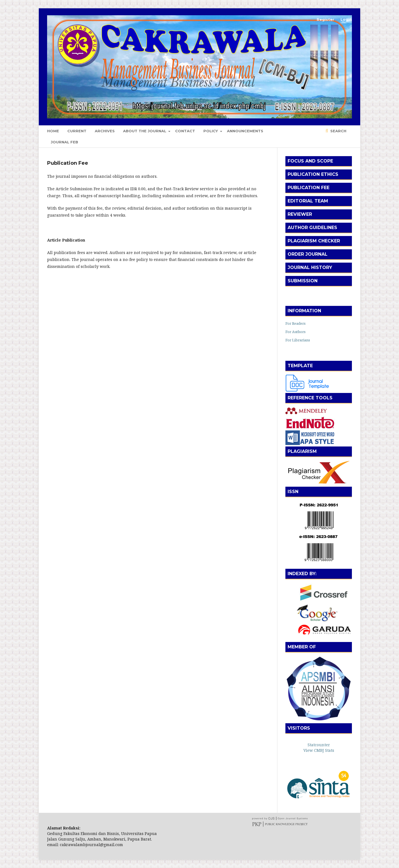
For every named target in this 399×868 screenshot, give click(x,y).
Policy (211, 131)
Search (338, 131)
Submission (303, 281)
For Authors (296, 332)
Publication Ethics (313, 174)
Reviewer (300, 214)
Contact (185, 131)
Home (53, 131)
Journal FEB (64, 142)
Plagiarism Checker (314, 241)
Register (325, 19)
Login (346, 19)
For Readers (296, 323)
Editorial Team (308, 201)
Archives (105, 131)
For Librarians (298, 340)
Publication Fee (309, 188)
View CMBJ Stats (319, 750)
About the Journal (145, 131)
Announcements (245, 131)
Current (77, 131)
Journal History (310, 267)
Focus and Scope (310, 161)
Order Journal (308, 254)
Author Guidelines (312, 228)
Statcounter (319, 745)
